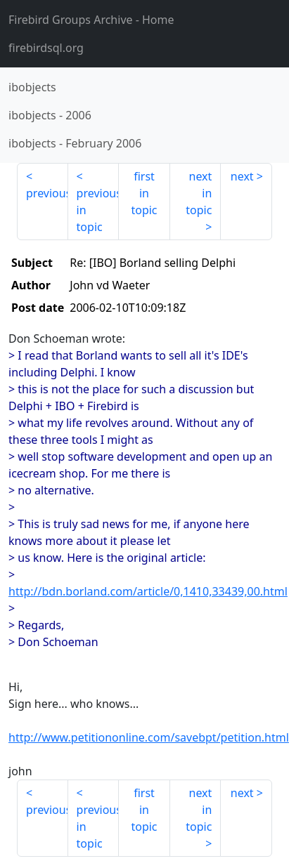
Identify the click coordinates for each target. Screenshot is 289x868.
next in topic (199, 193)
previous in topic (98, 210)
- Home (91, 20)
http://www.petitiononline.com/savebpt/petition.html (149, 737)
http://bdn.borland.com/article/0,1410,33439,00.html (148, 591)
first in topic (144, 193)
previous (47, 193)
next (242, 176)
